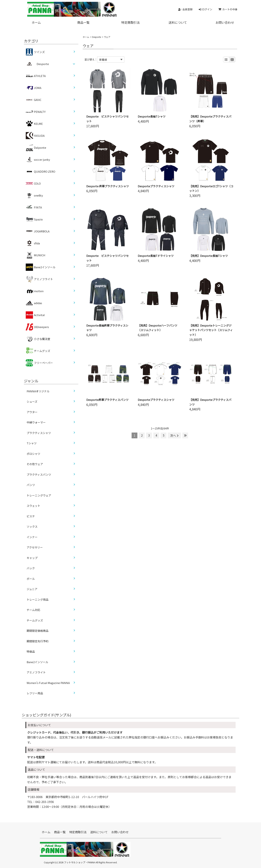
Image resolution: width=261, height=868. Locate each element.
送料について (178, 22)
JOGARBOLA (38, 231)
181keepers (37, 327)
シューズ (32, 401)
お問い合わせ (225, 22)
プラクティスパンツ (39, 474)
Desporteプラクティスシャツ (156, 186)
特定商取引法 (130, 22)
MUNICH (36, 255)
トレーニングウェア (39, 495)
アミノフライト (39, 279)
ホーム (36, 22)
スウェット (33, 506)
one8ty (34, 195)
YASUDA (35, 136)
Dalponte (36, 148)
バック (31, 568)
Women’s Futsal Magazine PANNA (48, 683)
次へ (174, 435)
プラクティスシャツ (39, 433)
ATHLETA (36, 76)
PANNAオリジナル (38, 391)
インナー (32, 537)
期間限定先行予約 (38, 641)
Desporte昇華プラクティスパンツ (107, 400)
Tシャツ (32, 443)
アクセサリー (35, 547)
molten (35, 291)
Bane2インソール (41, 267)
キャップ (32, 558)
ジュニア (32, 589)
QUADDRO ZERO (41, 172)
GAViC (34, 100)
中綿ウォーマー (36, 422)
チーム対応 (33, 610)
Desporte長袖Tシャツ (152, 116)
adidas (34, 303)
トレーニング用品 (38, 599)
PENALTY (36, 112)
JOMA (34, 88)
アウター (32, 412)
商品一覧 (83, 22)
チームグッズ (38, 351)
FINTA (34, 207)
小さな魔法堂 (38, 339)
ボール (31, 579)
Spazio (34, 219)
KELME (34, 124)
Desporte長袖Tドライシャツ (156, 256)
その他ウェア (35, 464)
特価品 (31, 651)
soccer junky (38, 160)
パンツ (31, 485)
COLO (33, 183)
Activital (35, 315)
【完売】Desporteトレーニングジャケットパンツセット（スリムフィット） (211, 330)
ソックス (32, 526)
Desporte (97, 37)
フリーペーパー (39, 363)
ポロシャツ (33, 454)
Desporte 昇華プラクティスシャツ (108, 186)
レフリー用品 (35, 693)
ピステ (31, 516)
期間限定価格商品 (38, 631)
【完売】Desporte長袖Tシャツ (209, 256)
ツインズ (35, 52)
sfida (33, 243)
